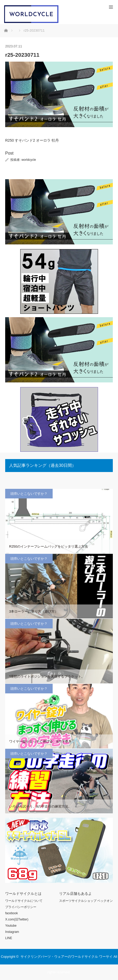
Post (9, 153)
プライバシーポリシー (21, 907)
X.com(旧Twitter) (17, 919)
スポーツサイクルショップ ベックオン (86, 901)
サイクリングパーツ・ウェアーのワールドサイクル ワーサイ (67, 957)
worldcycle (29, 160)
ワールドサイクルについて (24, 901)
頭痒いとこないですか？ (29, 494)
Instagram (12, 932)
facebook (12, 913)
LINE (9, 938)
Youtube (11, 926)
